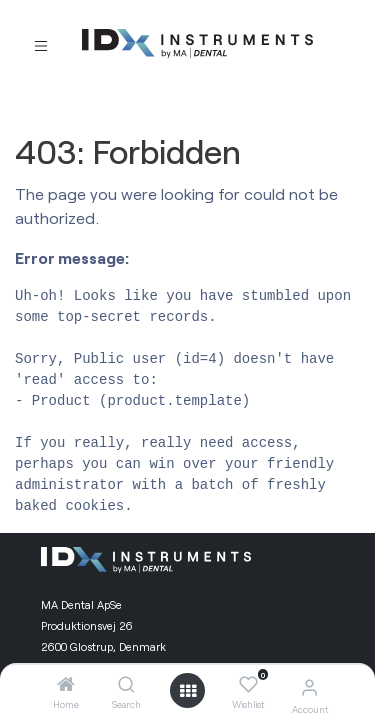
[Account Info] (309, 686)
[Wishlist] (248, 685)
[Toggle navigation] (41, 44)
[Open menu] (188, 691)
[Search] (126, 684)
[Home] (66, 684)
